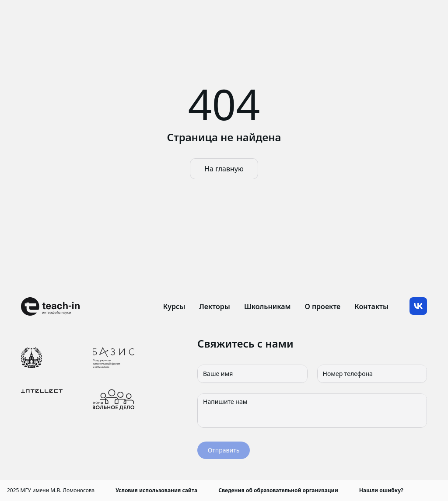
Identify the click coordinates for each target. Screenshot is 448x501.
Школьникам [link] (268, 306)
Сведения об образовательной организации (278, 491)
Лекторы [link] (215, 306)
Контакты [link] (371, 306)
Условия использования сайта (156, 491)
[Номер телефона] (372, 374)
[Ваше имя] (252, 374)
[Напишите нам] (312, 411)
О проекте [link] (322, 306)
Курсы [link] (174, 306)
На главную (224, 169)
